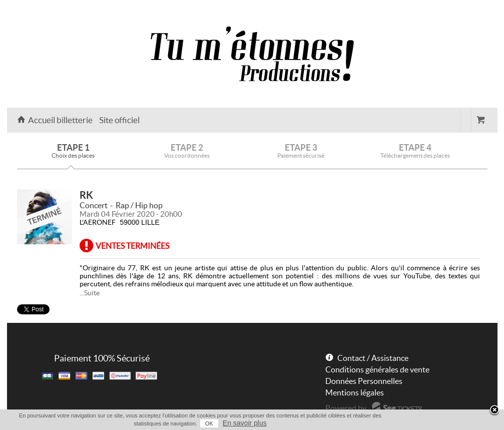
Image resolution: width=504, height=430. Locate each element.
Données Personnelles (364, 381)
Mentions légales (355, 392)
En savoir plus (245, 423)
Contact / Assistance (373, 358)
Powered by (346, 408)
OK (209, 423)
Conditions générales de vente (377, 369)
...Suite (90, 293)
